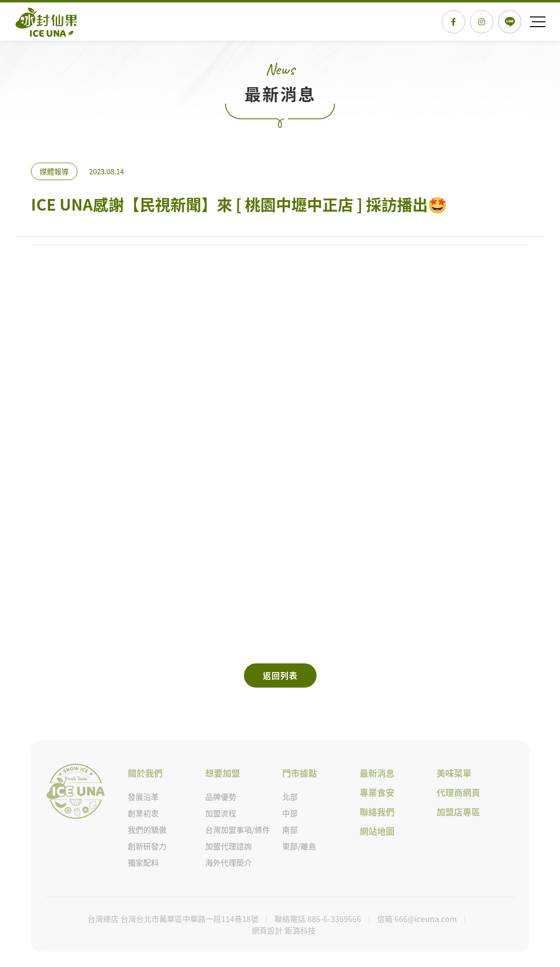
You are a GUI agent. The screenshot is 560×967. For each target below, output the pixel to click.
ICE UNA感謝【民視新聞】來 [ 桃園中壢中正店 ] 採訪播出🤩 (46, 18)
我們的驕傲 (147, 830)
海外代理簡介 (228, 863)
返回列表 (280, 675)
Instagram (482, 22)
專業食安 (377, 793)
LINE (510, 22)
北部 (290, 797)
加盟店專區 (458, 812)
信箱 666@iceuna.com (417, 919)
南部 (290, 830)
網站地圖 (377, 832)
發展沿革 (143, 797)
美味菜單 (454, 774)
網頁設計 (268, 930)
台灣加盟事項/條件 (238, 830)
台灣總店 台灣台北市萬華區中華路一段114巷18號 (173, 919)
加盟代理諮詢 (228, 846)
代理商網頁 (458, 793)
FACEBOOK (454, 22)
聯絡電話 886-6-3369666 (318, 919)
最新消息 (377, 774)
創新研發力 (147, 846)
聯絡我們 (377, 812)
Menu (538, 22)
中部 (290, 814)
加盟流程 (221, 814)
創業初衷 (143, 814)
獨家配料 (143, 863)
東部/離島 (299, 846)
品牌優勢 (221, 797)
